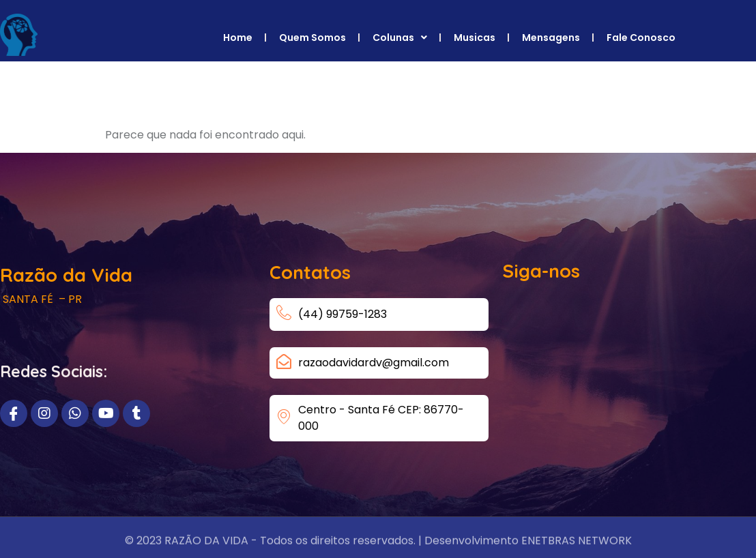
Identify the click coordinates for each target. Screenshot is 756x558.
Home (238, 38)
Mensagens (551, 38)
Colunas (400, 38)
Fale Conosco (641, 38)
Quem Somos (312, 38)
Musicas (475, 38)
